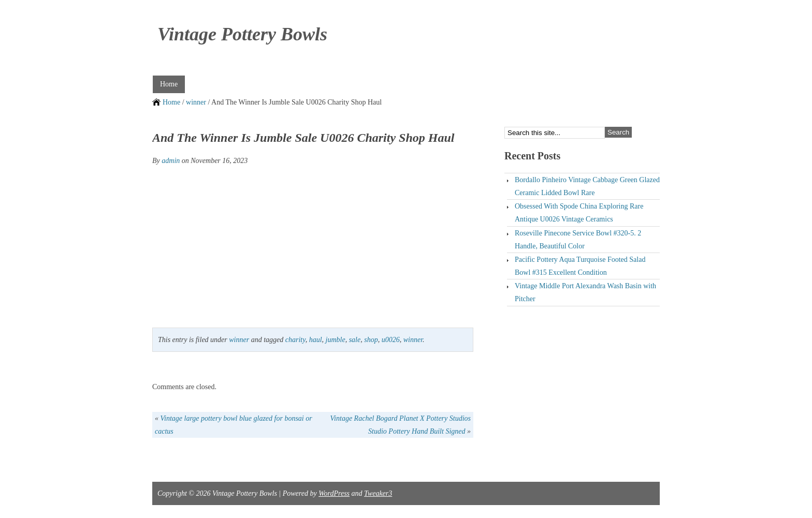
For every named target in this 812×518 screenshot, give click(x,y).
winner (196, 102)
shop (371, 340)
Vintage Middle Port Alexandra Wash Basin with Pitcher (585, 292)
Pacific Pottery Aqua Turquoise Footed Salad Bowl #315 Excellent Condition (580, 266)
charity (295, 340)
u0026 (391, 340)
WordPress (334, 493)
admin (171, 161)
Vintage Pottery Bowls (242, 34)
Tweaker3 (378, 493)
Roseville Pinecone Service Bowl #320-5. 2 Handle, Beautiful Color (578, 240)
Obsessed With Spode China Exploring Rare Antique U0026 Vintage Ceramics (579, 213)
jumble (336, 340)
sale (355, 340)
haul (316, 340)
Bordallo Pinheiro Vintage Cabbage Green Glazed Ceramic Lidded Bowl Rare (587, 186)
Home (169, 84)
